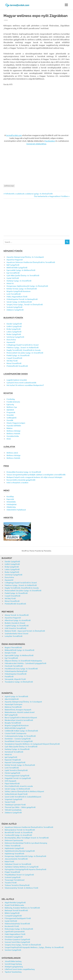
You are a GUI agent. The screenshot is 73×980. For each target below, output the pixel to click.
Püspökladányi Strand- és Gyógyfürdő (19, 875)
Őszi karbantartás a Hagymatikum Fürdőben (51, 196)
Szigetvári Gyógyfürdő (13, 799)
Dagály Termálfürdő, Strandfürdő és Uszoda (24, 350)
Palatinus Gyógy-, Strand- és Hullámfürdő (23, 347)
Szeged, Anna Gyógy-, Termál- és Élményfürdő (25, 304)
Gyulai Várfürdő (13, 278)
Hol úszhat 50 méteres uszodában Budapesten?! (25, 385)
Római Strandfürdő (14, 363)
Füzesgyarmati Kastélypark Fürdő (18, 918)
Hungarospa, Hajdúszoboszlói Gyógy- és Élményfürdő (27, 286)
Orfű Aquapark (10, 781)
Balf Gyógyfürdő (13, 265)
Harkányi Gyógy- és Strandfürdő (19, 281)
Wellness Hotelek (13, 433)
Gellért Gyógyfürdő (14, 326)
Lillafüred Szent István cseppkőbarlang (20, 969)
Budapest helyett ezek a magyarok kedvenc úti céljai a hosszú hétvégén (34, 477)
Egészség (10, 404)
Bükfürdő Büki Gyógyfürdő (17, 267)
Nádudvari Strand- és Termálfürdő (18, 864)
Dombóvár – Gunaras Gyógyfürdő (18, 739)
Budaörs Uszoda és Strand (15, 623)
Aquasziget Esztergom (14, 704)
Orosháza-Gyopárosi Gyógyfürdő (17, 939)
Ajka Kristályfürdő (12, 699)
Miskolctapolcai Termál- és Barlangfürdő (22, 299)
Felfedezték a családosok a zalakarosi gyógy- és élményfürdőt (29, 194)
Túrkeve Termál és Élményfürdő (17, 885)
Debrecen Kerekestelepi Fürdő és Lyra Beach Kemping (26, 843)
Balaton (10, 428)
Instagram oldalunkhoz (36, 144)
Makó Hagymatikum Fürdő (15, 934)
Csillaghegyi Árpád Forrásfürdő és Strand (22, 345)
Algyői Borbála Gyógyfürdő (15, 902)
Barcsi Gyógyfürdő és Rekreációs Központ (21, 717)
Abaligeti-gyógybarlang (14, 966)
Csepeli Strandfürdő (14, 358)
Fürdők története (13, 402)
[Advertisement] (36, 108)
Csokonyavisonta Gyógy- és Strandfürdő (20, 736)
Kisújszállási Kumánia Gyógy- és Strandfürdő (24, 472)
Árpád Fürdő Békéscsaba (14, 905)
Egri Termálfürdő (11, 658)
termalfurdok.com (14, 135)
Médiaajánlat (12, 504)
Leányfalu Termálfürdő (14, 636)
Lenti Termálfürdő (14, 294)
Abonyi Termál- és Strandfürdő (17, 615)
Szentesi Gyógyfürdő (13, 950)
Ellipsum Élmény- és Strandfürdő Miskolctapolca (23, 661)
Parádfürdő (9, 676)
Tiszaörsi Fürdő (11, 882)
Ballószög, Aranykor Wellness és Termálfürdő (22, 908)
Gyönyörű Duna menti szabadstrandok (21, 382)
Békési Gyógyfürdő (12, 913)
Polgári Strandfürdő (12, 872)
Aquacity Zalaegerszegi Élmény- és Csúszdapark (25, 257)
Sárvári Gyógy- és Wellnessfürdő (19, 302)
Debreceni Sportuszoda (14, 840)
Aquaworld (11, 342)
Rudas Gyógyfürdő (14, 334)
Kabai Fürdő (9, 861)
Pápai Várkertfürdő (12, 783)
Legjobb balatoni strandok (17, 380)
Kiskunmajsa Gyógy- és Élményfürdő (19, 929)
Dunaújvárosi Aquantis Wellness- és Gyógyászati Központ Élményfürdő (32, 744)
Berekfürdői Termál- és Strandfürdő (19, 832)
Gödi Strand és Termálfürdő (15, 628)
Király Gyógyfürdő (14, 329)
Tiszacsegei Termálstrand (15, 880)
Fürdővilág (11, 399)
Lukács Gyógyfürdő (14, 332)
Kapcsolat (10, 499)
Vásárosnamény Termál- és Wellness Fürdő (21, 888)
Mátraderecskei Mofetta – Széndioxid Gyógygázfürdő (25, 663)
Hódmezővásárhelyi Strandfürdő (17, 923)
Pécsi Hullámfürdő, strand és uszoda (19, 786)
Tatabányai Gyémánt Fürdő (15, 804)
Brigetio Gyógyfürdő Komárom (19, 291)
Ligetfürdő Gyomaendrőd (15, 931)
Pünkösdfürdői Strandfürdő (17, 366)
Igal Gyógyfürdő (11, 757)
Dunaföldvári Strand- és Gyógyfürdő (19, 741)
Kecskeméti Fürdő (12, 926)
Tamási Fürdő (10, 802)
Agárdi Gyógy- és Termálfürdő (16, 696)
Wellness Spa (12, 407)
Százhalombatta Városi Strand (16, 633)
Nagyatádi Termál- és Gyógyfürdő (18, 778)
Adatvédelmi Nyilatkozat (16, 510)
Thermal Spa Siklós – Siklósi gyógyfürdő (20, 807)
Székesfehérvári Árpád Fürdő (16, 794)
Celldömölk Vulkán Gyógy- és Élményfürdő (21, 731)
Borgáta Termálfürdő (13, 723)
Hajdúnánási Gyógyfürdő (14, 848)
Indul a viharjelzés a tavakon (17, 482)
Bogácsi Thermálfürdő (13, 647)
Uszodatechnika (13, 436)
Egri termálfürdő (13, 273)
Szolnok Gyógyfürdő (14, 307)
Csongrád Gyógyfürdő (13, 916)
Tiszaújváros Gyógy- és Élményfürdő (19, 682)
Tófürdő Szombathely (13, 810)
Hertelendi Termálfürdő (14, 752)
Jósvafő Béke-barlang (13, 961)
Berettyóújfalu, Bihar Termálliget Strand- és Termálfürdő (27, 838)
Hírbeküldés (11, 502)
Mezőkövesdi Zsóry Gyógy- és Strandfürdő (21, 668)
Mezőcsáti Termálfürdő (14, 666)
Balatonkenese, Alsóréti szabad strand (20, 712)
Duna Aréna (11, 339)
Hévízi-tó (10, 283)
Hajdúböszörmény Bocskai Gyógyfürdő (20, 851)
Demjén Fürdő (10, 653)
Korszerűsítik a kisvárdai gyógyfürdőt (21, 480)
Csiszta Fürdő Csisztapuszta (15, 733)
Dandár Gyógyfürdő (14, 324)
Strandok (10, 415)
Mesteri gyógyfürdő (12, 773)
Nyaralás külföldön (14, 425)
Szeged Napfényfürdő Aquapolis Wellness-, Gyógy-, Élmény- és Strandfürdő (34, 947)
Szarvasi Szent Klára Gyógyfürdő (17, 942)
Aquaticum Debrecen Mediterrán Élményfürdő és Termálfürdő (31, 262)
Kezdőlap (10, 496)
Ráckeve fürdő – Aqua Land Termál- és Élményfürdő (25, 631)
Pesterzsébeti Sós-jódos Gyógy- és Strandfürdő (25, 353)
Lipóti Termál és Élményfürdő (16, 770)
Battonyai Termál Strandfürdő (16, 910)
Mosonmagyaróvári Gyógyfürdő (17, 775)
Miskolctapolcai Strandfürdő (16, 674)
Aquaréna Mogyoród (15, 260)
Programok (11, 412)
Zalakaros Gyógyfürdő (15, 310)
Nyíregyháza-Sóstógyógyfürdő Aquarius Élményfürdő (25, 869)
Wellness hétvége (14, 431)
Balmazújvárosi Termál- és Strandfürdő (20, 830)
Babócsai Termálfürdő (13, 707)
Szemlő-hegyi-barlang (13, 964)
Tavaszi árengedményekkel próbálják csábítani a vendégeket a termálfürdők (36, 474)
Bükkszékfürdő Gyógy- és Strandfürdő (19, 650)
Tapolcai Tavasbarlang (13, 972)
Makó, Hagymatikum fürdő (17, 296)
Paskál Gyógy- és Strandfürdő (18, 355)
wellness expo (9, 186)
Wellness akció (12, 453)
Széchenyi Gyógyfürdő (15, 337)
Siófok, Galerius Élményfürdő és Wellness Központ (24, 791)
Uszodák (10, 420)
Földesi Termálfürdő (13, 846)
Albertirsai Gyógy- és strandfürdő (18, 620)
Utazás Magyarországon (16, 423)
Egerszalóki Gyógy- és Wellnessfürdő (21, 270)
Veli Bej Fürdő (12, 361)
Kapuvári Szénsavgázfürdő (15, 762)
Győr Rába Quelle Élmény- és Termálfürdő (23, 275)
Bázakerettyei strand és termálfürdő (19, 720)
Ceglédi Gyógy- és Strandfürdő (17, 625)
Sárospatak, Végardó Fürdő (15, 679)
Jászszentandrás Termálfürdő (16, 859)
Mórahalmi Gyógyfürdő (14, 937)
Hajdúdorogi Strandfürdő (14, 853)
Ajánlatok (10, 410)
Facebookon (50, 141)
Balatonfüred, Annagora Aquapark (18, 709)
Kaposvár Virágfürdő (13, 760)
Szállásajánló (11, 418)
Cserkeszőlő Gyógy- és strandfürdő (18, 835)
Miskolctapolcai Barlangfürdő (16, 671)
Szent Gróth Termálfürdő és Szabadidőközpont (23, 797)
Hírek (6, 20)
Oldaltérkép (11, 507)
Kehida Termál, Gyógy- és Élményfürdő (22, 289)
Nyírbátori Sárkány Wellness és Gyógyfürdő (22, 867)
